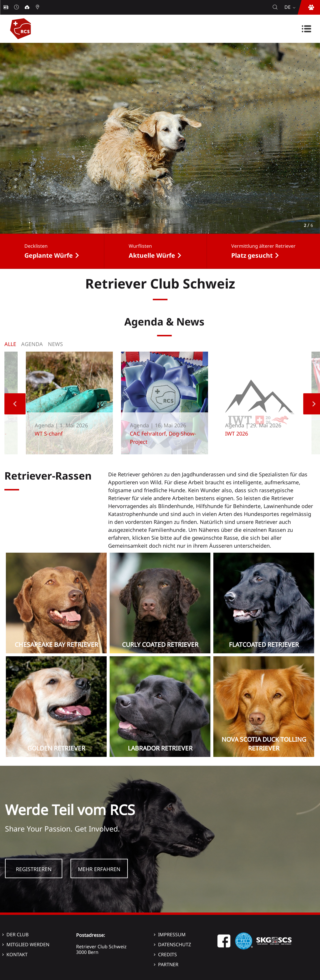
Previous (15, 404)
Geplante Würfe (49, 255)
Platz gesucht (252, 255)
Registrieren (34, 869)
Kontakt (17, 954)
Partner (168, 964)
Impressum (172, 935)
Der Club (17, 935)
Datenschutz (175, 944)
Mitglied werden (28, 944)
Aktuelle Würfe (152, 255)
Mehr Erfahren (99, 869)
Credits (167, 954)
